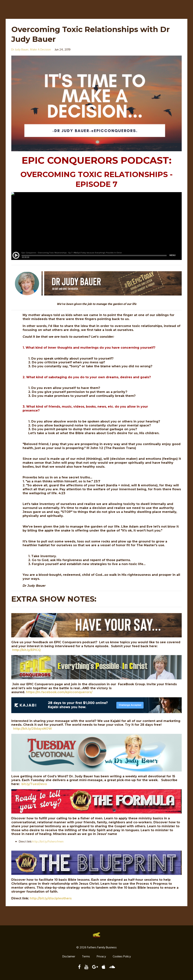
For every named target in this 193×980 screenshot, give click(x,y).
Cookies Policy (122, 957)
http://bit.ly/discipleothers (51, 898)
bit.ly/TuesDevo (34, 784)
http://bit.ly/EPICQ (26, 650)
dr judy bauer (20, 50)
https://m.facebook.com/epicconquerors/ (59, 692)
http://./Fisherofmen (48, 842)
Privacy (101, 957)
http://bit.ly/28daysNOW (33, 729)
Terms (86, 957)
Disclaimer (69, 957)
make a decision (40, 50)
